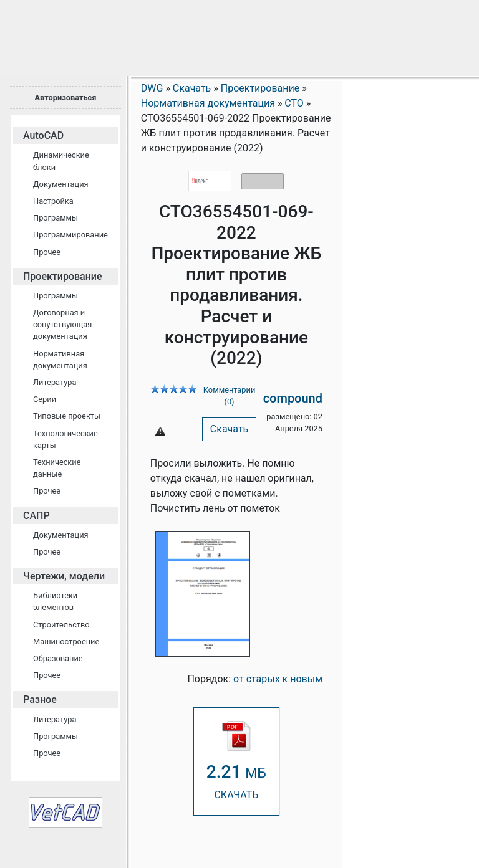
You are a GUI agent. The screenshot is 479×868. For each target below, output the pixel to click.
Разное (40, 699)
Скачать (229, 429)
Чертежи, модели (64, 576)
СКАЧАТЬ (236, 761)
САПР (36, 516)
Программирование (70, 235)
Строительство (61, 625)
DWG (152, 88)
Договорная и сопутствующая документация (62, 324)
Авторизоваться (65, 98)
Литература (55, 382)
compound (293, 398)
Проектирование (63, 276)
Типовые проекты (67, 416)
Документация (61, 184)
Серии (45, 399)
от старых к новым (278, 679)
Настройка (53, 201)
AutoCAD (43, 136)
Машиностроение (66, 641)
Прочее (47, 252)
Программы (56, 218)
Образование (58, 658)
